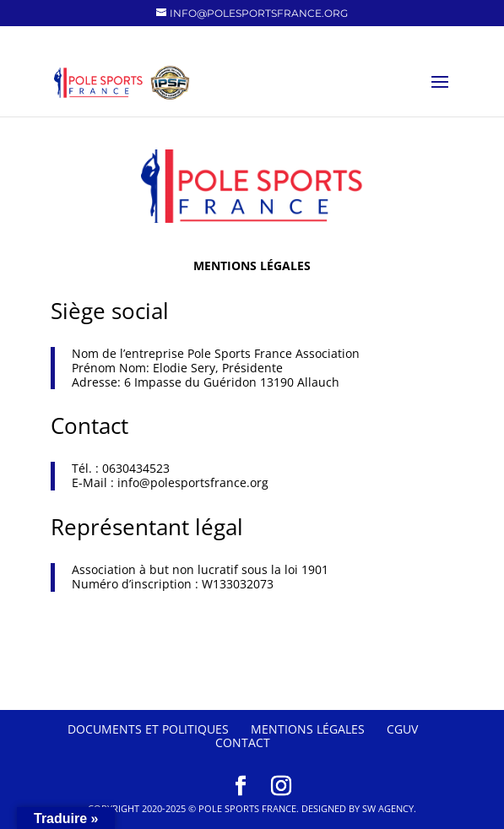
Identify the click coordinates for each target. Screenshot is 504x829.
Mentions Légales (308, 729)
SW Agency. (389, 808)
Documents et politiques (148, 729)
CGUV (402, 729)
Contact (243, 742)
